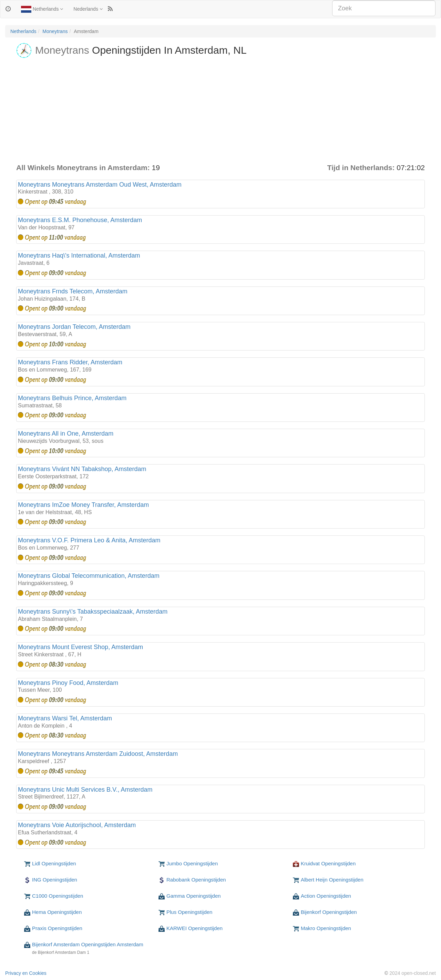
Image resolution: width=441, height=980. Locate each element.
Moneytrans (55, 31)
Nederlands (88, 9)
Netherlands (42, 9)
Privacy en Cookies (26, 973)
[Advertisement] (220, 111)
